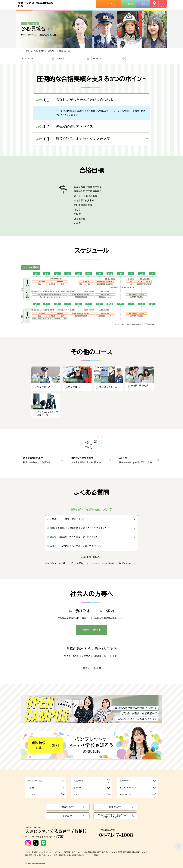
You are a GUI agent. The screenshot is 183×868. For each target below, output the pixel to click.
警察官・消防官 (91, 630)
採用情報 (95, 855)
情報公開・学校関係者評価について (38, 855)
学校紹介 (77, 788)
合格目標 (61, 58)
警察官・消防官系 (48, 51)
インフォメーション (128, 788)
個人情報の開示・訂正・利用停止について (100, 852)
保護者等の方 (115, 807)
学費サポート (125, 781)
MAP (60, 837)
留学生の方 (68, 816)
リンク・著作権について (34, 852)
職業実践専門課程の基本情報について (132, 852)
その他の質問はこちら (91, 557)
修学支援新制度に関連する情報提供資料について (72, 855)
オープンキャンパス (111, 4)
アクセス (154, 6)
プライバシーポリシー (54, 852)
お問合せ (145, 4)
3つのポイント (28, 58)
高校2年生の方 (68, 807)
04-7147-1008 (116, 835)
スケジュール (98, 58)
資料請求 (131, 4)
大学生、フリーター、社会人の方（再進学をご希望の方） (112, 816)
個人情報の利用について (73, 852)
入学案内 (32, 788)
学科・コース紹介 (32, 51)
